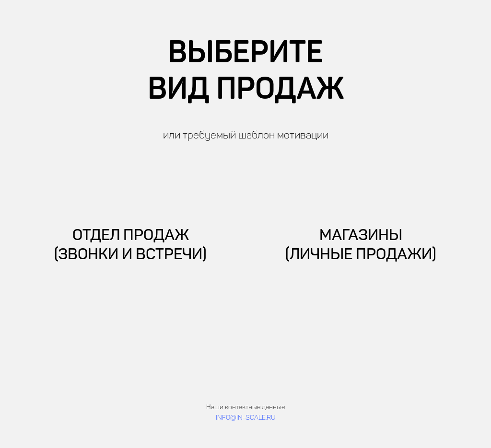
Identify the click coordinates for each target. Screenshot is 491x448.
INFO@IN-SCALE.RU (246, 418)
